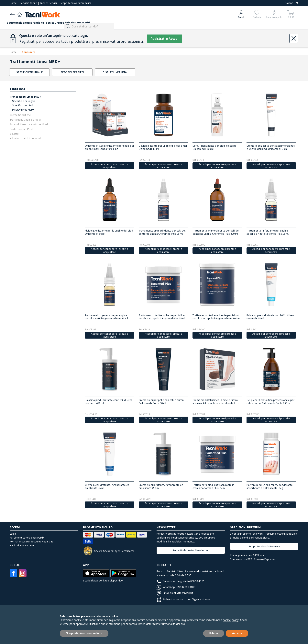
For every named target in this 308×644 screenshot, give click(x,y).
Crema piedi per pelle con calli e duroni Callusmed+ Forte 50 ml (161, 401)
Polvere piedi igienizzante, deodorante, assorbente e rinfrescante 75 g (270, 486)
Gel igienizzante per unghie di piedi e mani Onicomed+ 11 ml (163, 147)
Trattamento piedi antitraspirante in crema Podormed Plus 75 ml (213, 486)
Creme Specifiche (20, 115)
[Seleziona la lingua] (291, 3)
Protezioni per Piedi (22, 129)
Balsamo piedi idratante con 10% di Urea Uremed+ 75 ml (270, 317)
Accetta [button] (237, 633)
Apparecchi (101, 24)
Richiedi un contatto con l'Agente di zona (183, 599)
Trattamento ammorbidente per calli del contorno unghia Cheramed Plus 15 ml (162, 232)
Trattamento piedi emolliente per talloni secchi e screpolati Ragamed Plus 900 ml (216, 317)
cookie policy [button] (231, 620)
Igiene (49, 24)
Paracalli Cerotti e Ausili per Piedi (29, 124)
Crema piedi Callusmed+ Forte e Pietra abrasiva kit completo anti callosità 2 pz (216, 401)
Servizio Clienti (29, 3)
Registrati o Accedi (166, 39)
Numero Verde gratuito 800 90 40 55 (181, 581)
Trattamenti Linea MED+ (25, 97)
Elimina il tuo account (22, 545)
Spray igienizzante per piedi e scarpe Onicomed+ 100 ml (214, 147)
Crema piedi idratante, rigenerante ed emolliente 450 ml (161, 486)
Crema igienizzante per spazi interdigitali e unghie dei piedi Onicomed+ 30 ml (271, 147)
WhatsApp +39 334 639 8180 (176, 587)
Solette (14, 134)
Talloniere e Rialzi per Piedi (26, 138)
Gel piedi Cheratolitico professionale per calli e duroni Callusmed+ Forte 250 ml (270, 401)
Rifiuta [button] (214, 633)
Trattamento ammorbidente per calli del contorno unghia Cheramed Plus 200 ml (216, 232)
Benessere (34, 24)
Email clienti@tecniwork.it (175, 593)
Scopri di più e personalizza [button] (84, 633)
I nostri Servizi (49, 3)
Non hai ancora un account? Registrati (32, 541)
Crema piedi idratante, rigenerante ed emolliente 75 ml (107, 486)
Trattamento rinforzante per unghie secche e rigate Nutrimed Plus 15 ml (268, 232)
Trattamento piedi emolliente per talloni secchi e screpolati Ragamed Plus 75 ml (162, 317)
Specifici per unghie (24, 101)
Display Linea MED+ (23, 110)
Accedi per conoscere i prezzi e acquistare (110, 166)
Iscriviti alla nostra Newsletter (191, 550)
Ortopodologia (80, 24)
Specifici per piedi (23, 105)
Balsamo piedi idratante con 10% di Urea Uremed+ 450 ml (109, 401)
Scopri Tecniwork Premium (75, 3)
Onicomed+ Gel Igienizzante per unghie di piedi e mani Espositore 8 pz (109, 147)
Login (13, 534)
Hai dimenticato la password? (27, 538)
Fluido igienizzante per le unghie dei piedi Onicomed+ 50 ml (109, 232)
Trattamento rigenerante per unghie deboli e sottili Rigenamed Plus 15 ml (106, 317)
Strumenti (17, 24)
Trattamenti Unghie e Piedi (25, 119)
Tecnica (62, 24)
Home (14, 3)
